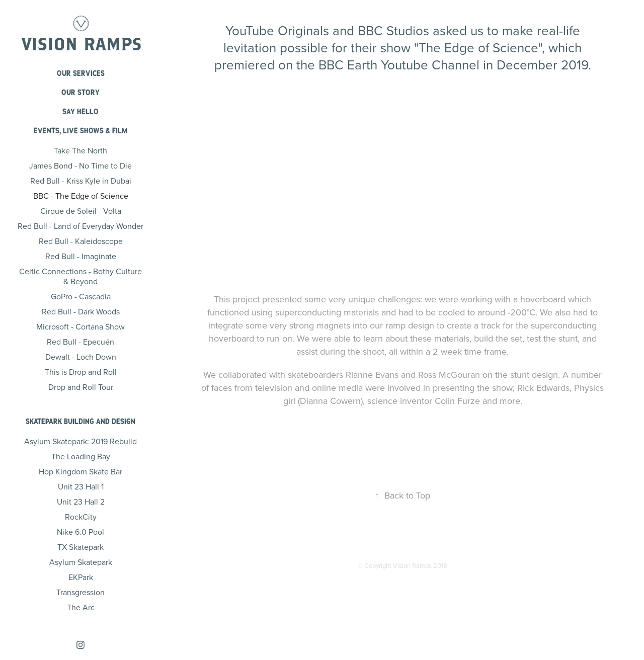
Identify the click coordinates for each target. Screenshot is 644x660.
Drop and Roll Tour (81, 387)
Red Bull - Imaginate (81, 256)
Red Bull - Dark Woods (81, 311)
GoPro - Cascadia (81, 296)
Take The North (80, 150)
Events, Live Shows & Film (80, 131)
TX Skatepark (80, 547)
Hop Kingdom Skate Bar (80, 471)
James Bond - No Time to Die (80, 166)
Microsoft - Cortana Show (80, 326)
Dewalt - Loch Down (81, 357)
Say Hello (80, 111)
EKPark (81, 577)
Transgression (80, 592)
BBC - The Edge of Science (81, 196)
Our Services (81, 73)
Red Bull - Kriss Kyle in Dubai (81, 181)
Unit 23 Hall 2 (81, 502)
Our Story (80, 92)
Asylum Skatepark (81, 562)
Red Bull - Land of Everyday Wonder (80, 226)
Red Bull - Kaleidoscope (81, 241)
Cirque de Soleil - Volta (81, 211)
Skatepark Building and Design (80, 421)
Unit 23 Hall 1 (81, 486)
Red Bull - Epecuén (80, 342)
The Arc (81, 607)
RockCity (81, 517)
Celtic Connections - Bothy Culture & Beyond (80, 276)
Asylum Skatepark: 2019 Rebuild (80, 441)
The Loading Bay (81, 456)
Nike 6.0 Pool (80, 532)
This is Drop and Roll (81, 372)
